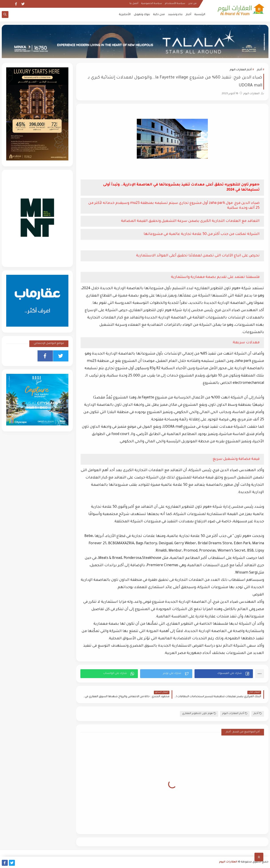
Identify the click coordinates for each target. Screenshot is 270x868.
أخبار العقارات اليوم (241, 70)
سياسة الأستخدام (175, 4)
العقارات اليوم (228, 862)
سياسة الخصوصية (152, 4)
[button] (224, 674)
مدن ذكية (159, 15)
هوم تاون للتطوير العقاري (199, 714)
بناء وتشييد (175, 15)
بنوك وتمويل (142, 15)
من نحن (192, 4)
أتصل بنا (134, 4)
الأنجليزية (125, 15)
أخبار (189, 15)
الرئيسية (200, 15)
